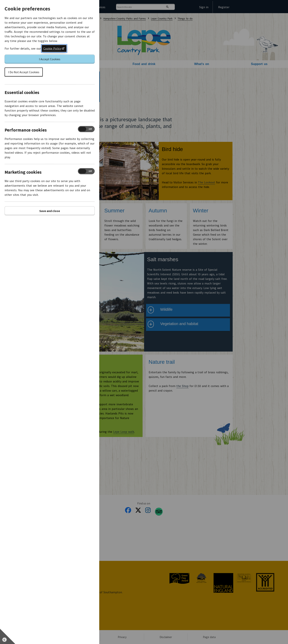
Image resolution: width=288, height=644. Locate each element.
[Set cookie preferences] (8, 636)
